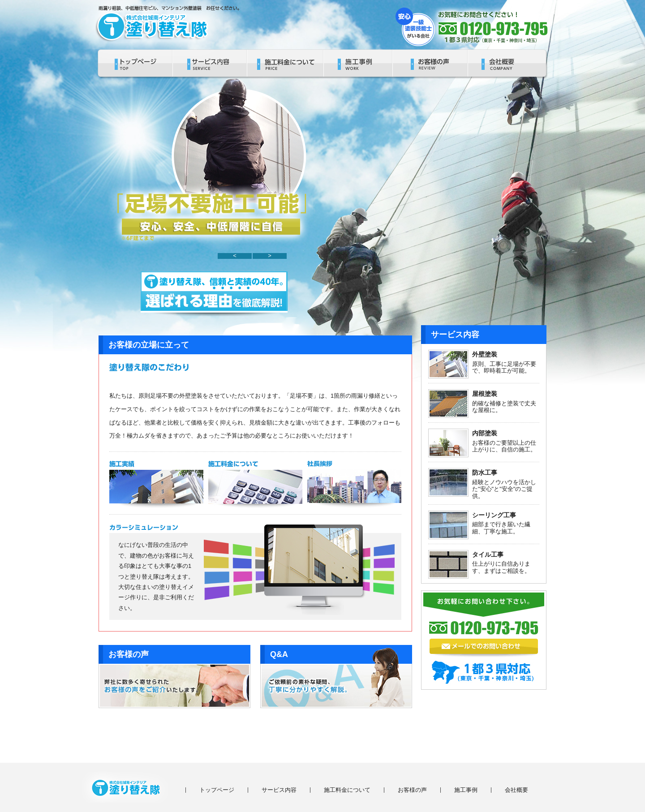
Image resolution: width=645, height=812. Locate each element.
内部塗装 (485, 433)
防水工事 (485, 473)
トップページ (217, 790)
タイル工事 (488, 554)
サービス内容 (279, 790)
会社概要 (516, 790)
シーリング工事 (494, 515)
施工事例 (466, 790)
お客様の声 (412, 790)
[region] (210, 166)
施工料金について (347, 790)
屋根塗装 (485, 394)
